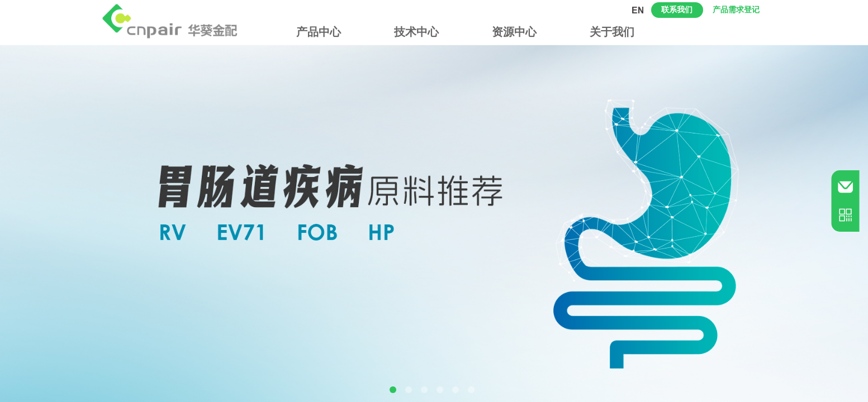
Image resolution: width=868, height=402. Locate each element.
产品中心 (319, 32)
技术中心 (416, 32)
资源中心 (514, 32)
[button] (393, 390)
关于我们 (612, 32)
